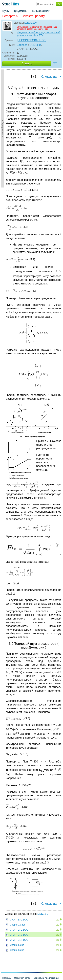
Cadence (22, 45)
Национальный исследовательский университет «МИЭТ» (39, 34)
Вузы (6, 11)
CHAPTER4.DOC (19, 940)
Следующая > (51, 77)
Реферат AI (10, 16)
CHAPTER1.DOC (19, 920)
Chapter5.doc (17, 945)
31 (58, 940)
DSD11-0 (35, 45)
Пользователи (40, 11)
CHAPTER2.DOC (19, 930)
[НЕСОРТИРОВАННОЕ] (31, 40)
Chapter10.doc (18, 925)
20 (58, 920)
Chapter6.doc (17, 950)
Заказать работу (33, 16)
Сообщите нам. (41, 29)
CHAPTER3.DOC (19, 935)
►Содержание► (3, 128)
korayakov (30, 23)
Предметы (20, 11)
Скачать (27, 63)
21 (58, 945)
